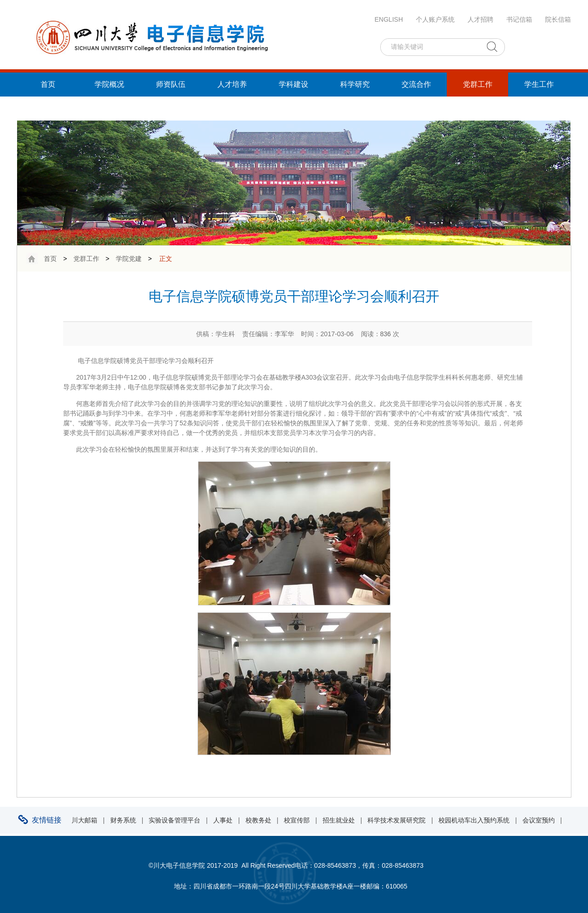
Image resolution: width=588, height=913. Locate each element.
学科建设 (294, 84)
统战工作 (48, 108)
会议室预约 (539, 820)
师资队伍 (171, 84)
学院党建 (129, 259)
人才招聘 (480, 19)
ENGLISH (389, 19)
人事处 (223, 820)
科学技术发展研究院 (396, 820)
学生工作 (539, 84)
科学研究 (355, 84)
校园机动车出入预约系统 (474, 820)
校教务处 (258, 820)
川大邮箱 (84, 820)
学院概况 (109, 84)
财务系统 (123, 820)
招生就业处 (339, 820)
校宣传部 (297, 820)
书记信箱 (519, 19)
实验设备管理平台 (174, 820)
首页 (48, 84)
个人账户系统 (435, 19)
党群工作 (478, 84)
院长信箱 (558, 19)
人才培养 (232, 84)
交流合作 (416, 84)
